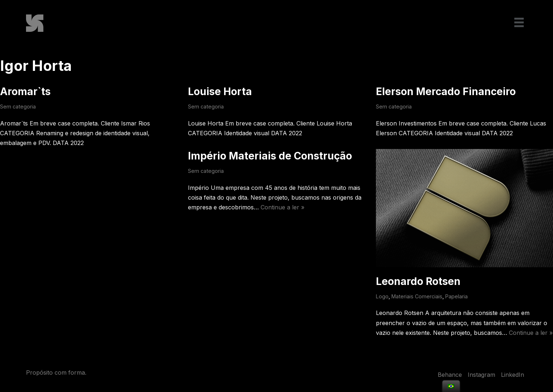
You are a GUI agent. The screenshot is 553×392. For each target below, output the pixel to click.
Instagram (481, 375)
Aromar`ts (25, 91)
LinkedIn (513, 375)
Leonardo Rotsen (418, 281)
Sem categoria (18, 106)
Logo (382, 296)
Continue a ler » (282, 207)
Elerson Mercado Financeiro (446, 91)
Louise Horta (220, 91)
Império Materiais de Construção (270, 156)
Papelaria (456, 296)
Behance (450, 375)
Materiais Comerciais (417, 296)
